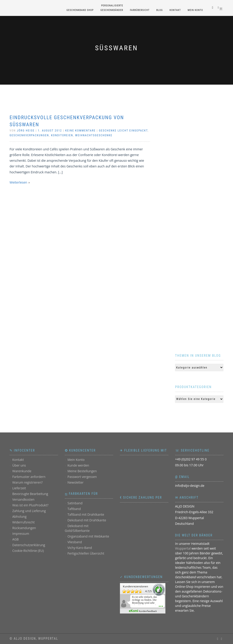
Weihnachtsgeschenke (94, 135)
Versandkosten (23, 499)
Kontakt (175, 10)
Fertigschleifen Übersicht (86, 553)
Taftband (74, 509)
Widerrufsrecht (23, 522)
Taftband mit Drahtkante (86, 514)
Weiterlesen (18, 182)
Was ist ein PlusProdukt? (30, 505)
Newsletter (75, 482)
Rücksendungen (24, 528)
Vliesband (75, 542)
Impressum (21, 534)
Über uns (19, 465)
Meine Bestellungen (82, 471)
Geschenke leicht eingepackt (123, 131)
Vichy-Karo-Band (80, 548)
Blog (160, 10)
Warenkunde (22, 471)
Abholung (19, 516)
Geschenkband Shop (80, 10)
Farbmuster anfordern (29, 477)
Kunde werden (78, 465)
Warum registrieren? (27, 482)
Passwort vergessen (82, 477)
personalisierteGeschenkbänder (112, 8)
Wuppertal (183, 548)
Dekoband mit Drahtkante (87, 520)
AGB (15, 539)
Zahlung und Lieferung (29, 511)
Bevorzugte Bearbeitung (30, 494)
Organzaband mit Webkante (88, 536)
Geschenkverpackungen (29, 135)
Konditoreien (62, 135)
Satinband (75, 503)
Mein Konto (195, 10)
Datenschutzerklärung (29, 545)
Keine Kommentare (81, 131)
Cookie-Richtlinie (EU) (28, 551)
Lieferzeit (19, 488)
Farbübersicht (140, 10)
